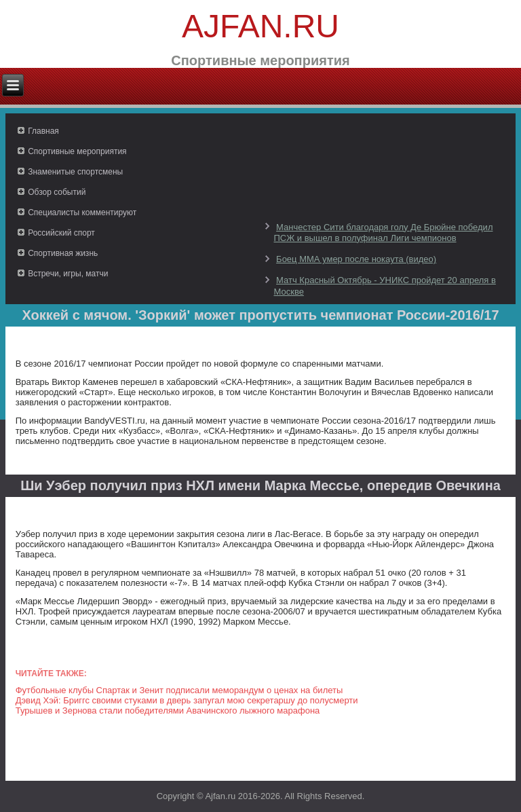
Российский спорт (61, 233)
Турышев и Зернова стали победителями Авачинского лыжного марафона (168, 710)
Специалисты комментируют (82, 213)
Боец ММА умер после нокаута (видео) (356, 259)
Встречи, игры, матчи (68, 274)
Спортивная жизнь (63, 253)
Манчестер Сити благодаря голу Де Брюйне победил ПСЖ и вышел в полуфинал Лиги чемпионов (383, 233)
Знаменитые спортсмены (75, 172)
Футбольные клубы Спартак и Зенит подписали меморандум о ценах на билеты (179, 690)
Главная (43, 131)
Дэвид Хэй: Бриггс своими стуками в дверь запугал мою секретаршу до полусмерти (187, 700)
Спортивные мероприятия (77, 151)
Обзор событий (57, 192)
